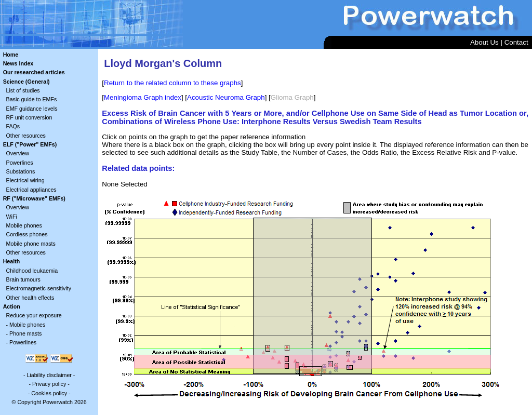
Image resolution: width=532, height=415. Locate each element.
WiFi (12, 217)
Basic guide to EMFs (32, 99)
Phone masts (25, 333)
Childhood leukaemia (32, 271)
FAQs (13, 126)
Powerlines (20, 163)
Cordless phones (27, 234)
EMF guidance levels (32, 109)
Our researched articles (34, 72)
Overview (18, 153)
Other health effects (30, 298)
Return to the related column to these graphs (172, 83)
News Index (18, 63)
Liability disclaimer (49, 375)
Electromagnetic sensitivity (39, 288)
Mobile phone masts (31, 244)
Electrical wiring (25, 180)
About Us (484, 42)
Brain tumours (23, 279)
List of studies (23, 90)
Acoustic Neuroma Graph (226, 97)
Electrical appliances (31, 190)
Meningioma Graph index (143, 97)
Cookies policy (49, 393)
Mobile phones (24, 225)
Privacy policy (49, 384)
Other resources (26, 136)
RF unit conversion (29, 117)
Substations (21, 171)
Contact (516, 42)
